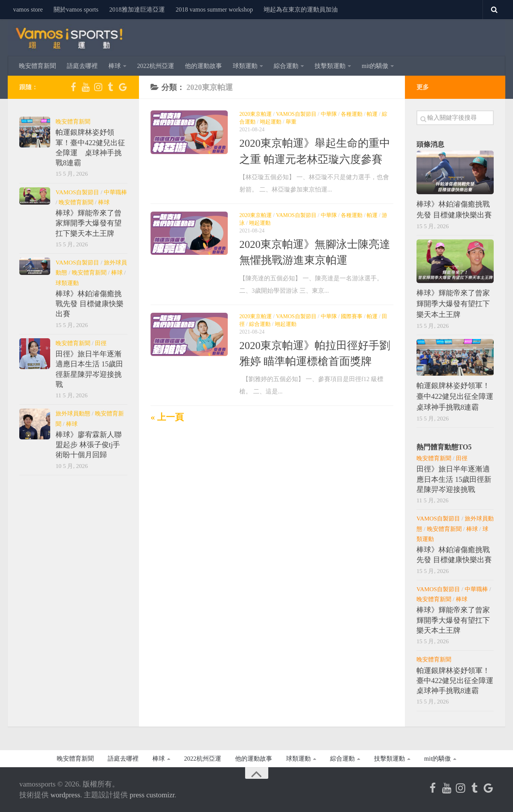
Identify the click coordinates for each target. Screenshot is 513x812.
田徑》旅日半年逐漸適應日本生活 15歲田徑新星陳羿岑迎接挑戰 (454, 479)
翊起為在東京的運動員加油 (301, 9)
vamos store (28, 9)
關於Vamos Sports (76, 9)
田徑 (101, 343)
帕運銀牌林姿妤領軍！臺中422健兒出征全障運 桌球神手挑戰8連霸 (459, 396)
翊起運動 (271, 122)
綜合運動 (286, 66)
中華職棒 (115, 192)
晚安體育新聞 (37, 66)
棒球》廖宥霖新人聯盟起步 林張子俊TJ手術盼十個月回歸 (89, 445)
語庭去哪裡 (82, 66)
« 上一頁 (167, 417)
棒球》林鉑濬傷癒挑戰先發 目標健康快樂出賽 (90, 304)
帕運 (372, 114)
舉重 (291, 122)
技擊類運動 (330, 66)
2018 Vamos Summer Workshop (214, 9)
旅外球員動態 (73, 413)
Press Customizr (152, 795)
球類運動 (245, 66)
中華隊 (329, 114)
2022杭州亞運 (156, 66)
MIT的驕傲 (375, 66)
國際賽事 (352, 316)
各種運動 (352, 114)
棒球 (115, 66)
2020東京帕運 (256, 114)
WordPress (65, 795)
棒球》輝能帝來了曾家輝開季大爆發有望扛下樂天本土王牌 (89, 223)
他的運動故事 (203, 66)
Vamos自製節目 (296, 114)
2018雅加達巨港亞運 (137, 9)
